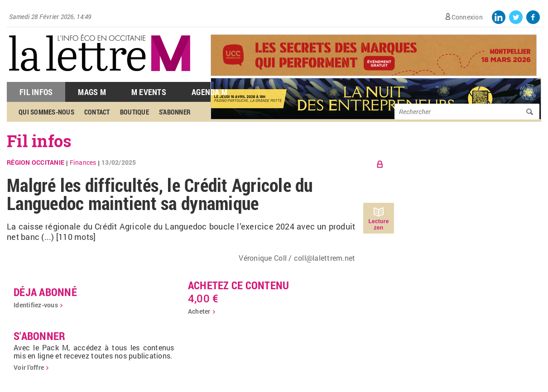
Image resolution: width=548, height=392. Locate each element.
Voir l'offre (29, 367)
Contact (97, 112)
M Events (149, 92)
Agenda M (209, 92)
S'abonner (175, 112)
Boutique (135, 112)
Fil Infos (36, 92)
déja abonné (45, 292)
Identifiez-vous (36, 305)
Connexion (467, 17)
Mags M (92, 92)
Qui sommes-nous (46, 112)
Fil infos (39, 141)
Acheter (199, 311)
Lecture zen (378, 225)
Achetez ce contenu (239, 285)
